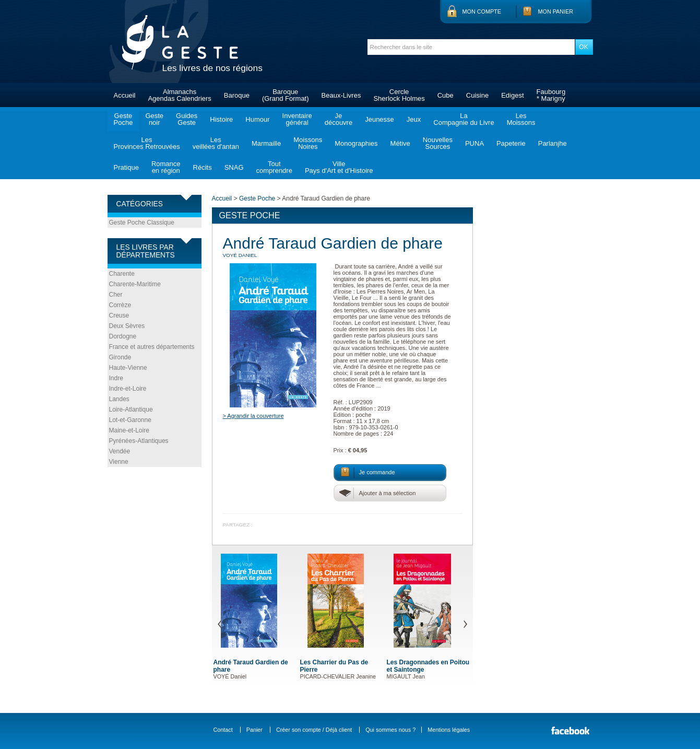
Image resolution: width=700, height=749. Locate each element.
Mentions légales (449, 730)
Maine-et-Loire (129, 430)
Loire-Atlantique (131, 409)
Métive (400, 143)
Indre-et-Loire (128, 389)
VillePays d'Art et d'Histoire (339, 167)
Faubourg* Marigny (551, 95)
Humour (257, 119)
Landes (119, 399)
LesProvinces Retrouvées (147, 143)
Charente (122, 274)
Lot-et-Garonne (130, 420)
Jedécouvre (339, 119)
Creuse (119, 315)
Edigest (512, 95)
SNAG (234, 167)
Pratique (126, 167)
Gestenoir (154, 119)
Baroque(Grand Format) (286, 95)
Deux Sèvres (127, 326)
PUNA (474, 143)
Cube (446, 95)
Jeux (414, 119)
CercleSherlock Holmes (399, 95)
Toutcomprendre (274, 167)
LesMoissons (521, 119)
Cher (116, 295)
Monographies (356, 143)
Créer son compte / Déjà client (314, 730)
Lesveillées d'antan (216, 143)
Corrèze (120, 305)
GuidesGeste (187, 119)
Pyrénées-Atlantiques (139, 441)
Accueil (125, 95)
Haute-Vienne (128, 368)
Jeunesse (379, 119)
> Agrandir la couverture (253, 416)
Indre (116, 378)
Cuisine (477, 95)
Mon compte (482, 11)
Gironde (120, 357)
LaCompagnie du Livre (464, 119)
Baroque (237, 95)
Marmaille (266, 143)
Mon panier (556, 11)
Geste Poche (257, 198)
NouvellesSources (438, 143)
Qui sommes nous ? (390, 730)
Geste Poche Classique (142, 223)
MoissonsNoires (308, 143)
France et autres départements (152, 347)
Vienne (119, 462)
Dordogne (123, 336)
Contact (223, 730)
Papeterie (511, 143)
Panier (254, 730)
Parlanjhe (553, 143)
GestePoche (123, 119)
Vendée (120, 451)
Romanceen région (166, 167)
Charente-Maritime (135, 284)
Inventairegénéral (297, 119)
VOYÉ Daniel (240, 255)
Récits (203, 167)
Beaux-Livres (341, 95)
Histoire (221, 119)
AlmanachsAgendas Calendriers (179, 95)
